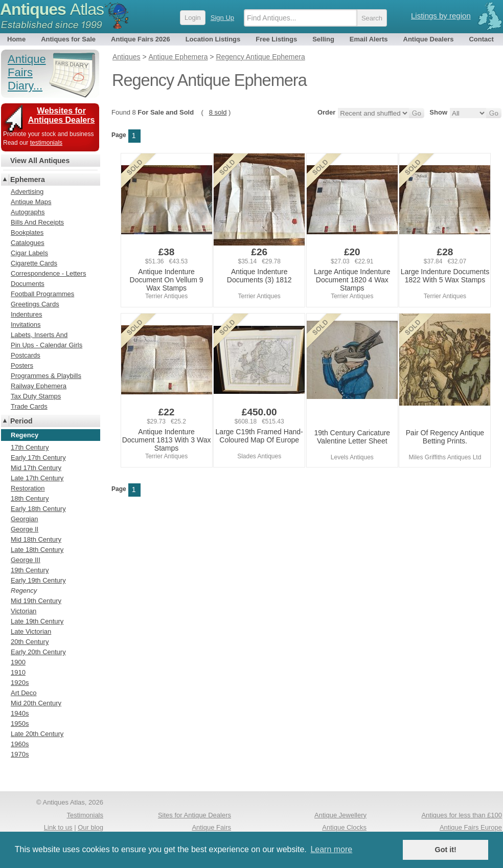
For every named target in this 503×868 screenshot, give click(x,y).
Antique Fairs (211, 827)
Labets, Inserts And (39, 335)
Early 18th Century (38, 509)
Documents (28, 284)
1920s (20, 683)
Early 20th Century (38, 652)
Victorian (24, 611)
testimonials (46, 143)
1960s (20, 744)
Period (21, 421)
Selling (323, 39)
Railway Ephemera (39, 386)
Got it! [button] (446, 850)
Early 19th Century (38, 580)
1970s (20, 754)
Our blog (90, 827)
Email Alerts (369, 39)
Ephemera (28, 180)
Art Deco (24, 693)
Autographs (28, 212)
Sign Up (222, 18)
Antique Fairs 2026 (141, 39)
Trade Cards (29, 406)
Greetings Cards (35, 304)
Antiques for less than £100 (462, 815)
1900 (18, 662)
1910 (18, 672)
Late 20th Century (37, 734)
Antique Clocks (344, 827)
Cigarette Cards (34, 263)
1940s (20, 713)
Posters (22, 365)
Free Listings (276, 39)
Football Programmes (42, 294)
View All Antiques (40, 161)
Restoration (28, 488)
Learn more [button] (331, 849)
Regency (24, 591)
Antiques (52, 9)
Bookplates (27, 232)
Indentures (26, 314)
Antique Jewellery (340, 815)
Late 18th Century (37, 550)
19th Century (30, 570)
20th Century (30, 642)
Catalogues (28, 243)
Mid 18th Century (36, 539)
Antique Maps (31, 202)
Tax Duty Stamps (36, 396)
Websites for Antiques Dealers (62, 115)
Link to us (58, 827)
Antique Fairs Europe (471, 827)
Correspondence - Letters (48, 273)
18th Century (30, 498)
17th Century (30, 447)
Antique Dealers (429, 39)
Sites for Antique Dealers (195, 815)
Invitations (26, 325)
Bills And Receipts (37, 222)
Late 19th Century (37, 621)
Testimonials (85, 815)
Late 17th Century (37, 478)
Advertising (27, 192)
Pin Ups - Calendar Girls (47, 345)
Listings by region (441, 16)
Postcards (26, 355)
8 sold (218, 112)
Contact (481, 39)
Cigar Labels (29, 253)
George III (26, 560)
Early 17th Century (38, 458)
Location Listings (213, 39)
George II (25, 529)
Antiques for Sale (68, 39)
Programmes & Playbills (46, 376)
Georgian (24, 519)
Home (16, 39)
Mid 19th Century (36, 601)
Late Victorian (31, 631)
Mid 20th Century (36, 703)
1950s (20, 724)
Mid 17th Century (36, 468)
